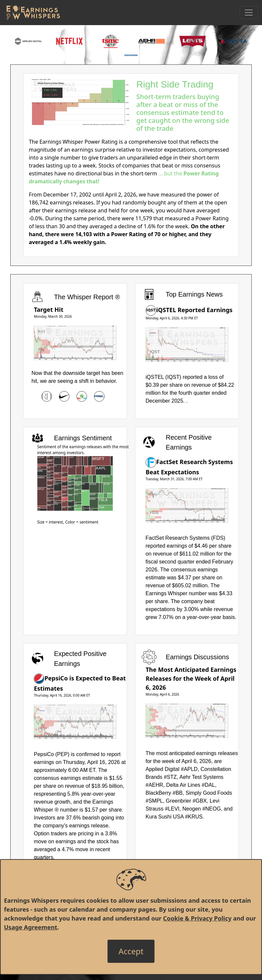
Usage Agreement (31, 927)
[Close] (131, 951)
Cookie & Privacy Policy (197, 918)
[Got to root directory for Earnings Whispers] (32, 13)
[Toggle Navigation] (249, 13)
